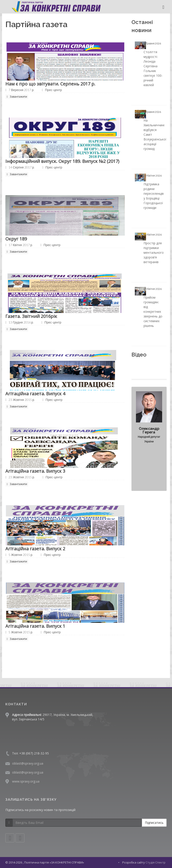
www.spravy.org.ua (26, 781)
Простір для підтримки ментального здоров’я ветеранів (154, 253)
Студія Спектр (156, 862)
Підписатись (154, 823)
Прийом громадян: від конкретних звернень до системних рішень (153, 312)
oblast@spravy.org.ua (28, 763)
